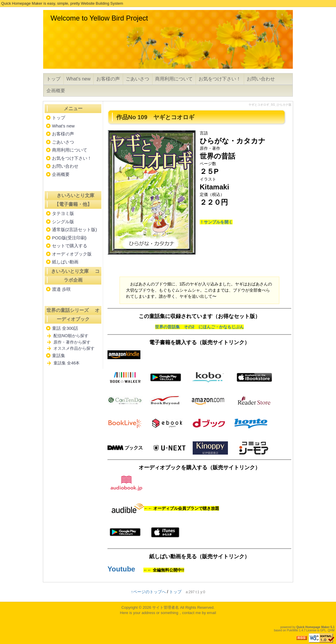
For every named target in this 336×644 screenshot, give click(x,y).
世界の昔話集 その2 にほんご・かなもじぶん (199, 327)
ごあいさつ (137, 79)
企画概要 (56, 91)
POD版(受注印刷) (69, 238)
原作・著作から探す (72, 342)
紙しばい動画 (65, 262)
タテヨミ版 (63, 213)
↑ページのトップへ (148, 592)
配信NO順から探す (71, 336)
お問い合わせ (261, 79)
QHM (331, 630)
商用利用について (174, 79)
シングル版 (63, 222)
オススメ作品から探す (74, 348)
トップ (53, 79)
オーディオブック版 (72, 254)
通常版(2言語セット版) (74, 229)
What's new (78, 79)
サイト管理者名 (166, 607)
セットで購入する (70, 246)
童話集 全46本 (67, 363)
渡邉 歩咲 (61, 289)
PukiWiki (293, 630)
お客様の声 (108, 79)
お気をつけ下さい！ (220, 79)
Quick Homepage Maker (313, 627)
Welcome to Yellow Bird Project (99, 18)
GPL (323, 630)
